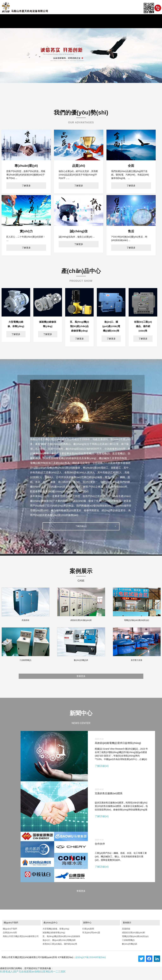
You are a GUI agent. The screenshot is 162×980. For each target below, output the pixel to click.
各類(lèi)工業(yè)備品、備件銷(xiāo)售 (60, 951)
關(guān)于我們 (10, 935)
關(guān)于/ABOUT (35, 25)
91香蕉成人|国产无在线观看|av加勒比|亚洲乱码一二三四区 (33, 978)
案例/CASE (88, 25)
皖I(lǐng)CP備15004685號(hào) (91, 964)
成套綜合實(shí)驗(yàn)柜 (133, 939)
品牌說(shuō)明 (9, 939)
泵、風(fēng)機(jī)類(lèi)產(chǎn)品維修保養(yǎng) (61, 943)
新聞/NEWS (52, 25)
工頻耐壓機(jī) (128, 947)
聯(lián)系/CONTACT (125, 25)
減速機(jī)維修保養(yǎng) (53, 939)
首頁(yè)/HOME (16, 25)
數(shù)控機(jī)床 (129, 951)
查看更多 (81, 679)
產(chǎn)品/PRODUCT (70, 25)
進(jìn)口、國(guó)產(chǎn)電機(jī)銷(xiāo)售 (59, 947)
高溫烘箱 (126, 935)
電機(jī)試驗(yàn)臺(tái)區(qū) (135, 943)
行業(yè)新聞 (88, 935)
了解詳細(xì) (81, 527)
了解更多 (26, 186)
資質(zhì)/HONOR (105, 25)
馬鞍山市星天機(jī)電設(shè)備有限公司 (20, 943)
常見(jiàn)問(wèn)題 (91, 939)
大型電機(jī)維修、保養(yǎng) (56, 935)
